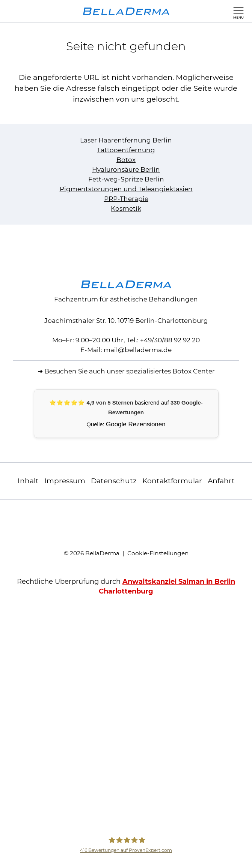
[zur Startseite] (126, 11)
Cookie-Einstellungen (158, 553)
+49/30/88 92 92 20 (170, 340)
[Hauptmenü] (237, 11)
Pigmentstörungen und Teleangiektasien (126, 189)
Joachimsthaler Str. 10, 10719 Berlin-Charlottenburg (126, 321)
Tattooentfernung (126, 150)
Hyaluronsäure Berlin (126, 169)
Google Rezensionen (136, 424)
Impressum (65, 481)
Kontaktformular (172, 481)
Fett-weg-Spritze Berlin (126, 179)
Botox (126, 160)
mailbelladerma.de (138, 350)
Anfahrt (221, 481)
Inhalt (28, 481)
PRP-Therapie (126, 199)
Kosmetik (126, 208)
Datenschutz (114, 481)
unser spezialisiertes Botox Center (161, 371)
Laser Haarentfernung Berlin (126, 140)
